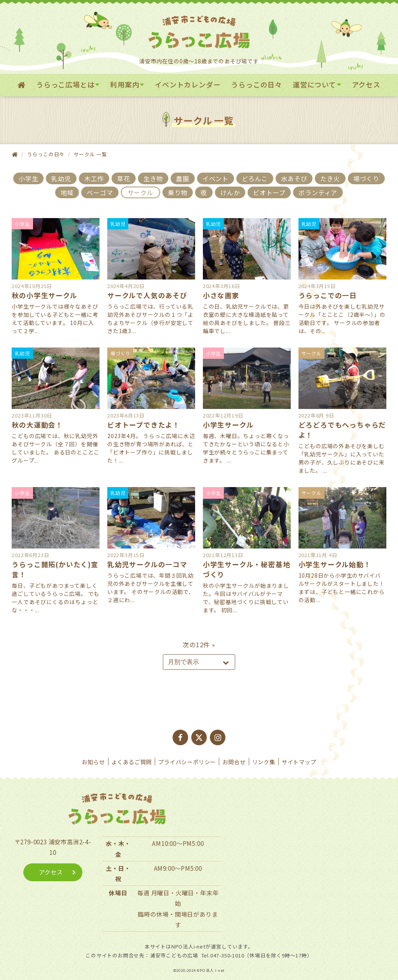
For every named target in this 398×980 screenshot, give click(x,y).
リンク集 (264, 762)
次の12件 (196, 645)
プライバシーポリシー (187, 762)
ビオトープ (269, 192)
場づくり (366, 178)
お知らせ (93, 762)
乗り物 (178, 192)
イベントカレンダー (188, 84)
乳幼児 (61, 178)
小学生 (28, 178)
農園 (183, 178)
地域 (67, 192)
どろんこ (255, 178)
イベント (216, 178)
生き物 (153, 178)
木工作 (94, 178)
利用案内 (125, 84)
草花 (124, 178)
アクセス (366, 84)
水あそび (294, 178)
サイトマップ (299, 762)
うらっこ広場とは (65, 84)
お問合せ (234, 762)
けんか (230, 192)
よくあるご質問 (132, 762)
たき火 (330, 178)
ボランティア (318, 192)
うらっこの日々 (257, 84)
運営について (314, 84)
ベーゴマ (100, 192)
